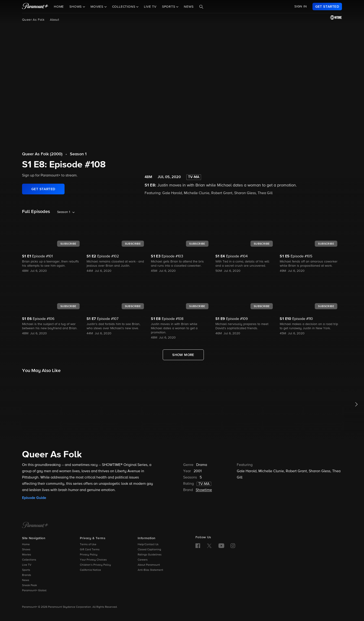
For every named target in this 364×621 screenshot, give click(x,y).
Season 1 (78, 154)
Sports (26, 570)
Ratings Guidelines (150, 555)
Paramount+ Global (34, 591)
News (189, 7)
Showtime (204, 490)
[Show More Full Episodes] (183, 355)
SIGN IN (301, 7)
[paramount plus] (35, 7)
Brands (27, 575)
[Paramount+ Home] (35, 525)
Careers (143, 560)
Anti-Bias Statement (150, 570)
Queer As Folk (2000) (42, 154)
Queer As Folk (33, 20)
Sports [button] (169, 7)
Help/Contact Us (148, 545)
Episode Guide (34, 498)
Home (59, 7)
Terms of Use (88, 545)
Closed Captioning (149, 550)
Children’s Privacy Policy (95, 565)
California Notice (90, 570)
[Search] (201, 7)
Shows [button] (76, 7)
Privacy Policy (89, 555)
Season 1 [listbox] (64, 212)
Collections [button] (124, 7)
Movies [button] (97, 7)
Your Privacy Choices (93, 560)
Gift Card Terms (90, 550)
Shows (26, 550)
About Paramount (149, 565)
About (54, 20)
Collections (29, 560)
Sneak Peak (29, 585)
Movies (27, 555)
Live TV (150, 7)
